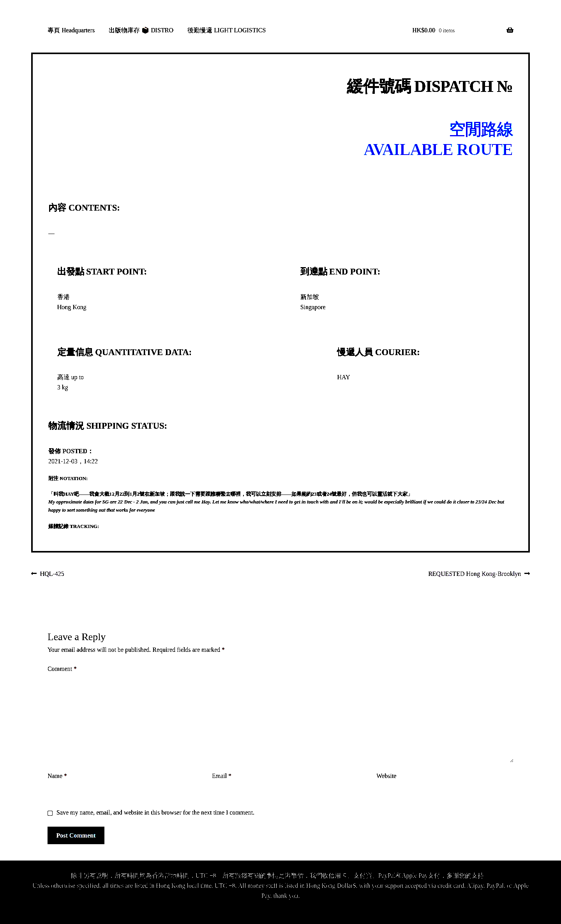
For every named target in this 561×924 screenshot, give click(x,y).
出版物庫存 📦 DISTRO (141, 30)
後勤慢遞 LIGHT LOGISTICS (227, 30)
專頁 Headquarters (71, 30)
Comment (62, 669)
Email (222, 776)
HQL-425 (52, 574)
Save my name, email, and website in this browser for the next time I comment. (155, 812)
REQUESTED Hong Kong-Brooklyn (475, 574)
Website (386, 776)
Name (57, 776)
